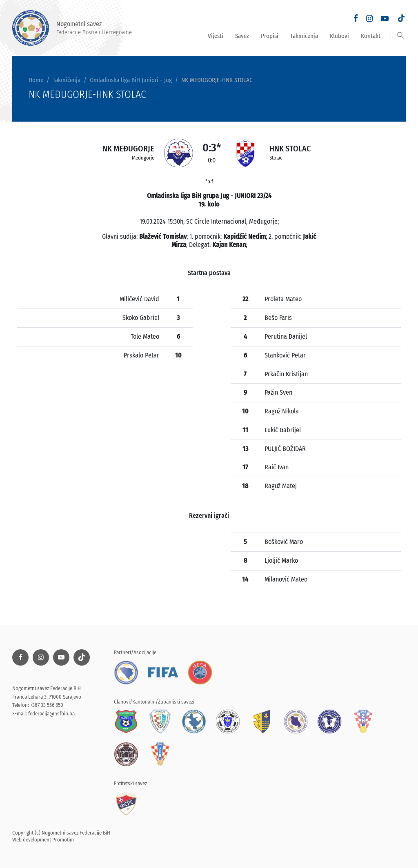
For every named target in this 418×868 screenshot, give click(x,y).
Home (36, 80)
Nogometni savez (72, 28)
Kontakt (371, 36)
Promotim (63, 840)
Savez (242, 36)
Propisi (270, 36)
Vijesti (216, 36)
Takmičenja (304, 36)
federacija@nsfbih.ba (51, 714)
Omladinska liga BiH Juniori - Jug (131, 80)
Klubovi (339, 36)
